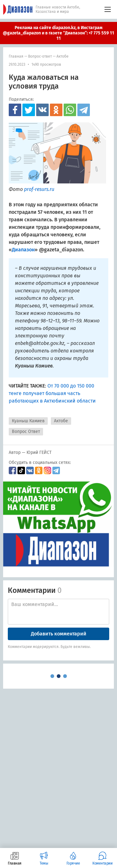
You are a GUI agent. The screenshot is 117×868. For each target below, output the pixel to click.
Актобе (63, 56)
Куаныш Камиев (28, 421)
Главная (16, 56)
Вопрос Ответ (26, 431)
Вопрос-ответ (40, 56)
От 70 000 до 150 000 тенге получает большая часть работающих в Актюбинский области (52, 393)
